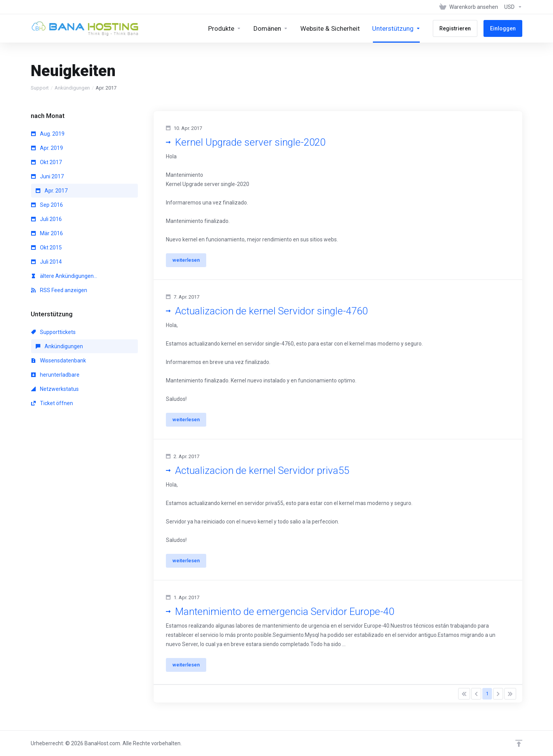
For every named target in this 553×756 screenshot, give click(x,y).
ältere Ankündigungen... (64, 276)
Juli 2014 (46, 262)
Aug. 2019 (48, 134)
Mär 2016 (47, 233)
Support (40, 88)
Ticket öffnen (52, 403)
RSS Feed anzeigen (59, 290)
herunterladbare (55, 375)
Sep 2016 (47, 205)
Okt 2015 (46, 248)
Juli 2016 (46, 219)
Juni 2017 (47, 176)
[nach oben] (519, 743)
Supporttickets (53, 332)
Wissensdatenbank (59, 361)
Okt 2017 (46, 162)
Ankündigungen (72, 88)
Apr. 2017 (52, 191)
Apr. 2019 (47, 148)
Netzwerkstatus (55, 389)
